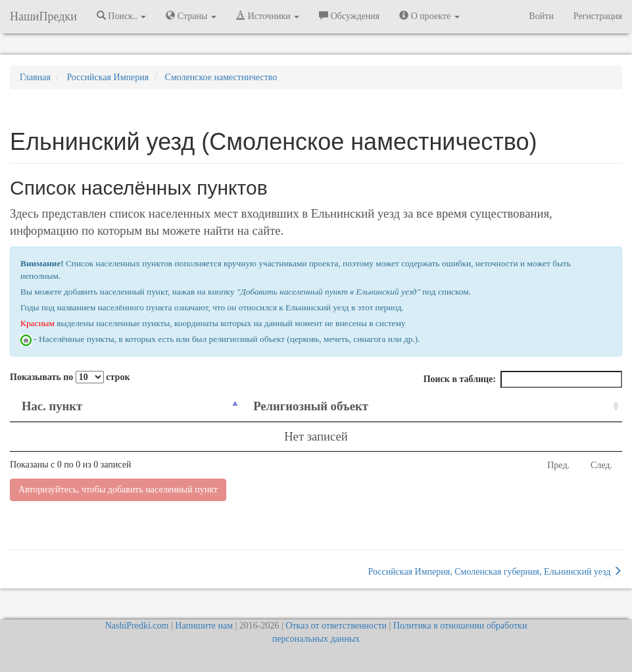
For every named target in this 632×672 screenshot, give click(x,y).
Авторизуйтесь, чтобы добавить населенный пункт (118, 490)
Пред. (558, 465)
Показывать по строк (70, 377)
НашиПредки (43, 16)
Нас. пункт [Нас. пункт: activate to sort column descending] (52, 406)
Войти (541, 16)
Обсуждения (349, 16)
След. (601, 465)
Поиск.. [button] (122, 16)
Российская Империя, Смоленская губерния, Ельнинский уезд (495, 571)
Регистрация (598, 16)
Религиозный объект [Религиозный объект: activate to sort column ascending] (311, 406)
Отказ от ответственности (336, 626)
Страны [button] (191, 16)
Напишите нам (204, 626)
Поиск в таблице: (523, 379)
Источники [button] (268, 16)
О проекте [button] (429, 16)
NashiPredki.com (137, 626)
